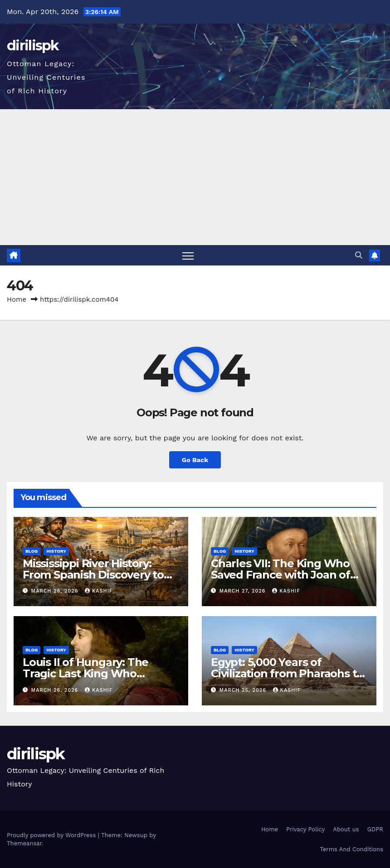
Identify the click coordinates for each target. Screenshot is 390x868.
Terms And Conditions (351, 849)
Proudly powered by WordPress (52, 835)
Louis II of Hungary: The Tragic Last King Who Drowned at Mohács (85, 673)
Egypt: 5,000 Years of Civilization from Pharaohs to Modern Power (287, 673)
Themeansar (24, 843)
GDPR (375, 829)
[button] (359, 255)
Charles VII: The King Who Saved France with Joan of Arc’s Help (280, 575)
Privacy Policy (305, 829)
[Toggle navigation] (188, 255)
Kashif (99, 591)
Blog (32, 551)
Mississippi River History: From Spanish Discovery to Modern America (93, 575)
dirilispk (33, 46)
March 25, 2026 (244, 690)
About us (346, 829)
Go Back (195, 460)
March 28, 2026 (56, 591)
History (56, 551)
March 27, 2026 (244, 591)
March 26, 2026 (56, 690)
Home (17, 299)
